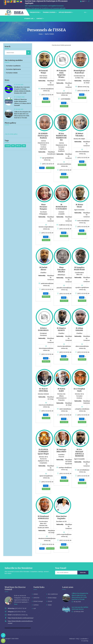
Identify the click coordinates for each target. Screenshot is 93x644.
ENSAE (50, 601)
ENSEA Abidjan (52, 598)
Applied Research (66, 12)
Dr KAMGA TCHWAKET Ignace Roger (43, 452)
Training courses (50, 12)
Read (16, 604)
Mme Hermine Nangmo (43, 207)
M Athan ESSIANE (79, 329)
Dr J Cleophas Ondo (79, 390)
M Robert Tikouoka (79, 135)
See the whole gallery (11, 134)
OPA (13, 146)
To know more (46, 102)
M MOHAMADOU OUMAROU (61, 207)
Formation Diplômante (13, 69)
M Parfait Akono (43, 268)
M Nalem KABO (61, 390)
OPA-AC (18, 146)
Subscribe (83, 573)
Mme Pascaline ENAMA (61, 270)
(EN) (85, 12)
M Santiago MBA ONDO (61, 450)
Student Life (30, 19)
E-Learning (85, 641)
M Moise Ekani (79, 206)
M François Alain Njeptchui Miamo (61, 74)
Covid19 (8, 146)
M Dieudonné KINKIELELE (43, 517)
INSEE (50, 605)
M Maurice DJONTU (61, 329)
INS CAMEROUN (53, 594)
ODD (24, 146)
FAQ (77, 639)
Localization (84, 639)
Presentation (35, 12)
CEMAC (36, 594)
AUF (35, 609)
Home (41, 34)
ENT (83, 1)
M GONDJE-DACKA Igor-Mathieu (43, 136)
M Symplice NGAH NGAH (79, 268)
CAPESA (36, 605)
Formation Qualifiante (13, 66)
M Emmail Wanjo (43, 72)
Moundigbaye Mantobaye (79, 72)
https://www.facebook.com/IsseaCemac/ (21, 618)
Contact (40, 19)
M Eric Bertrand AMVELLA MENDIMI (79, 453)
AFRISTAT (36, 598)
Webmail (72, 639)
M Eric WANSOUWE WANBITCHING (61, 137)
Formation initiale (12, 73)
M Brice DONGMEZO (43, 329)
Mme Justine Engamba (61, 517)
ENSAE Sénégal (38, 601)
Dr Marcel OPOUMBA (43, 390)
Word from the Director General (15, 588)
